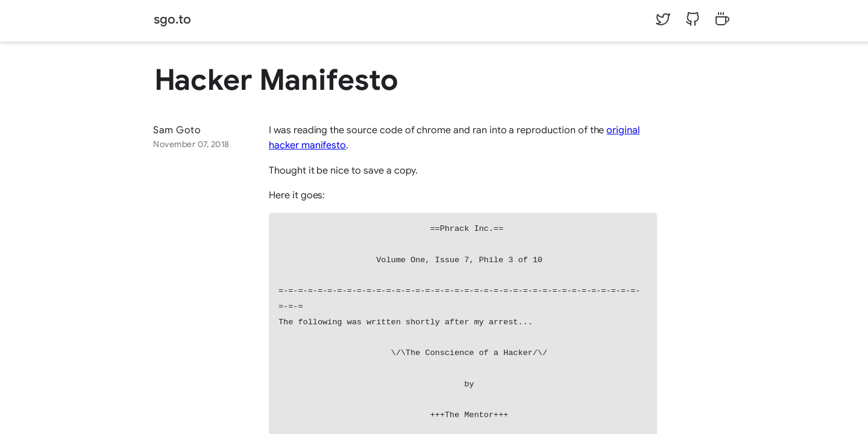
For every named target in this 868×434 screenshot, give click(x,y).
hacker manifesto (307, 145)
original (623, 130)
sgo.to (172, 19)
